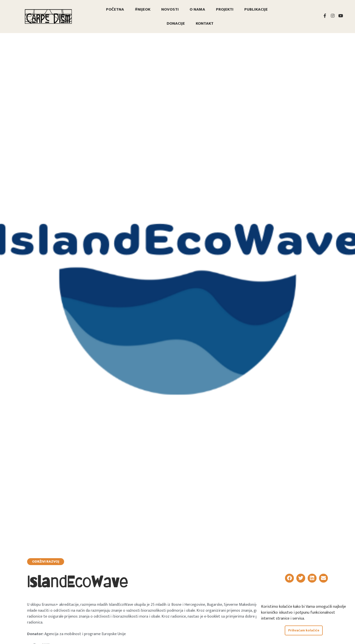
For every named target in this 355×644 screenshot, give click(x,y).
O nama (197, 9)
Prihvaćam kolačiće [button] (304, 630)
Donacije (176, 23)
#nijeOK (143, 9)
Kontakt (205, 23)
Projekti (225, 9)
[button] (289, 578)
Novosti (170, 9)
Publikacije (256, 9)
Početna (115, 9)
